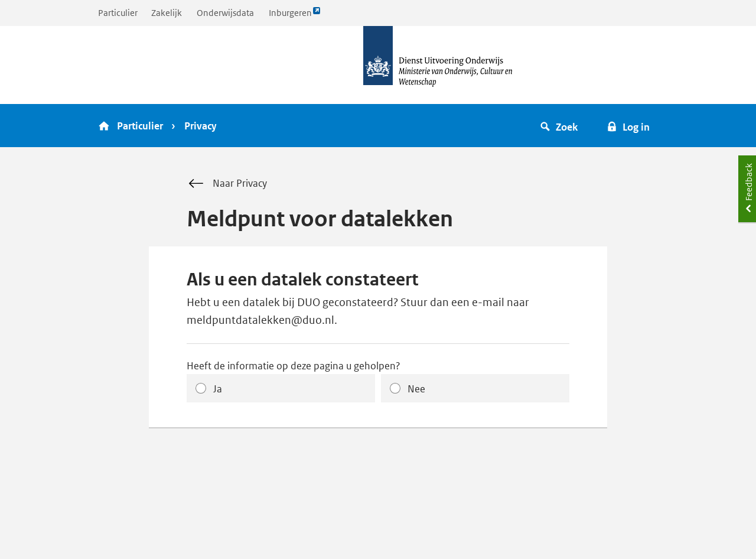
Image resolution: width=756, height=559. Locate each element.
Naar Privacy (227, 184)
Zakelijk (167, 13)
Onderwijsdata (225, 13)
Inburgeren (295, 16)
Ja (218, 389)
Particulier (118, 13)
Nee (416, 389)
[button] (561, 126)
